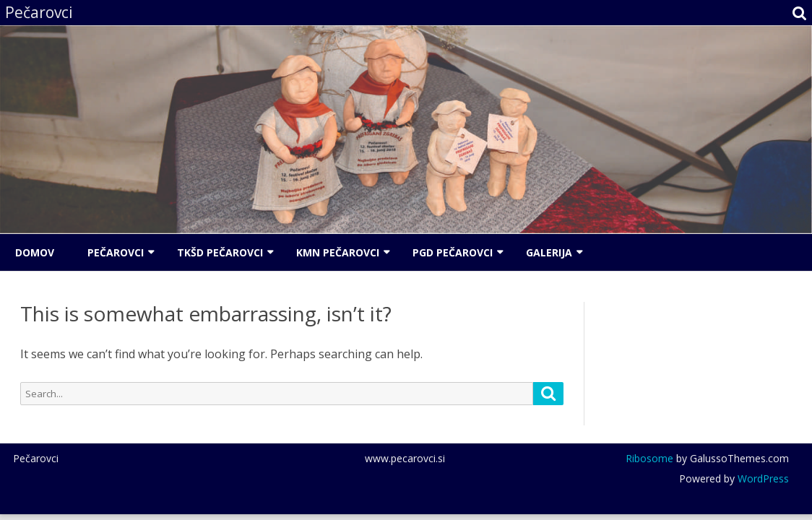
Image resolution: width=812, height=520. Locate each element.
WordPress (762, 478)
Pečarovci (116, 252)
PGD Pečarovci (453, 252)
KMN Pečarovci (338, 252)
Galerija (549, 252)
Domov (35, 252)
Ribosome (649, 458)
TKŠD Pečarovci (220, 252)
